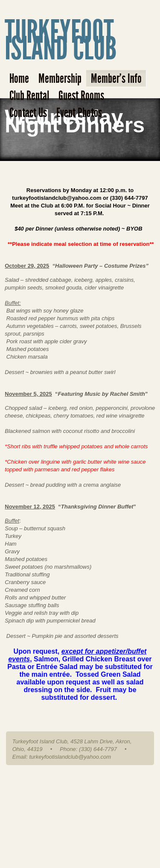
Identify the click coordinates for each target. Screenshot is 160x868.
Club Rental (29, 96)
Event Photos (79, 113)
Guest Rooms (81, 96)
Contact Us (28, 113)
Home (19, 79)
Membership (60, 79)
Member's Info (116, 79)
